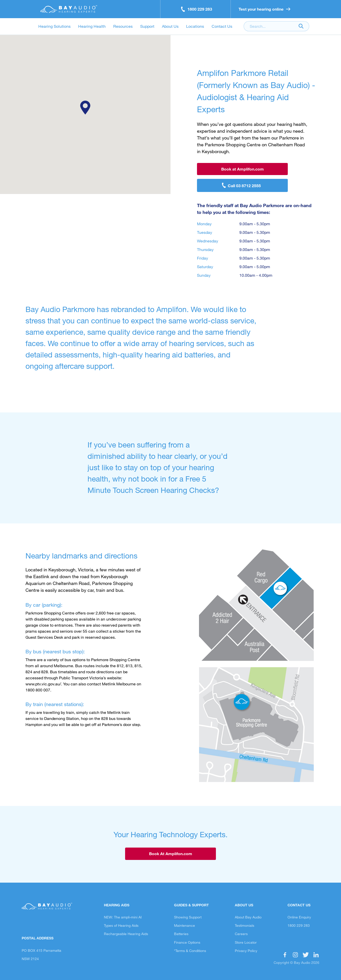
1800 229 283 (299, 925)
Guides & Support (191, 905)
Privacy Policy (246, 951)
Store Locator (246, 942)
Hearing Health (92, 26)
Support (147, 26)
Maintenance (184, 925)
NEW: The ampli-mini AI (123, 917)
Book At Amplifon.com (171, 853)
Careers (241, 934)
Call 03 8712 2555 (244, 186)
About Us (170, 26)
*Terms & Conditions (190, 951)
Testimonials (245, 925)
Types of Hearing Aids (121, 925)
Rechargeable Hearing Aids (126, 934)
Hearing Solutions (54, 26)
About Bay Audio (248, 917)
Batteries (181, 934)
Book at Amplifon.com (243, 169)
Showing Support (188, 917)
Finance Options (187, 942)
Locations (195, 26)
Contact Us (222, 26)
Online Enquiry (299, 917)
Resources (123, 26)
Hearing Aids (117, 905)
